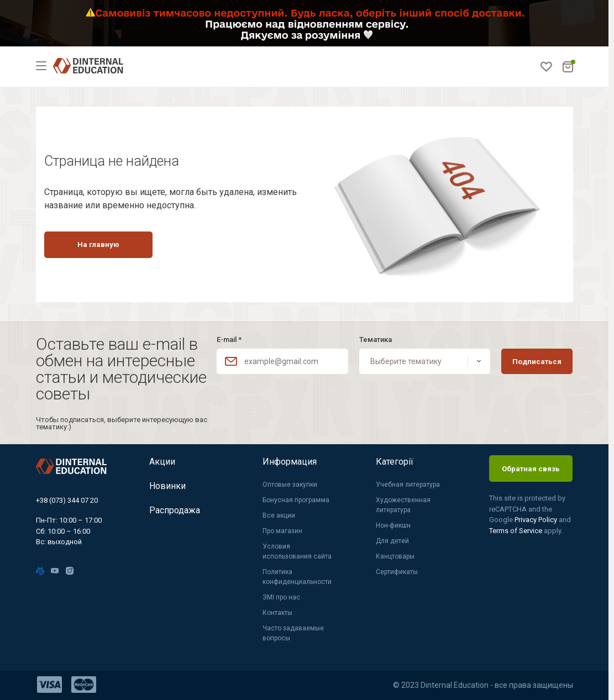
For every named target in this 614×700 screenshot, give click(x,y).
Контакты (277, 613)
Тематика (376, 340)
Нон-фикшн (393, 525)
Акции (162, 462)
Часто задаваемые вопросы (293, 633)
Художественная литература (403, 505)
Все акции (279, 515)
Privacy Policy (537, 520)
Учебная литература (408, 485)
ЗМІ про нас (281, 597)
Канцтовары (395, 556)
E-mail (229, 340)
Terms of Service (516, 531)
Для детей (392, 541)
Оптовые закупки (290, 485)
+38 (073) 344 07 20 (67, 500)
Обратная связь (531, 469)
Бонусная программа (296, 500)
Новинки (167, 486)
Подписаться (537, 362)
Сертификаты (397, 572)
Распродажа (175, 510)
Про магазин (282, 531)
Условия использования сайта (297, 551)
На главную (98, 244)
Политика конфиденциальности (297, 577)
